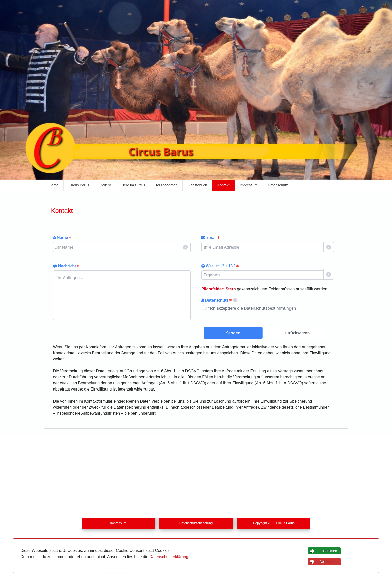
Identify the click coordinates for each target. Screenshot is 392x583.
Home (54, 185)
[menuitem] (54, 185)
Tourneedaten (166, 185)
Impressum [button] (118, 523)
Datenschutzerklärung (169, 557)
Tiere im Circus (133, 185)
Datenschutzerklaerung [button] (196, 523)
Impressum (249, 185)
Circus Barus (79, 185)
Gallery (105, 185)
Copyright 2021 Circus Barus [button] (274, 523)
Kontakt (224, 185)
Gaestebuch (197, 185)
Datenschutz (278, 185)
